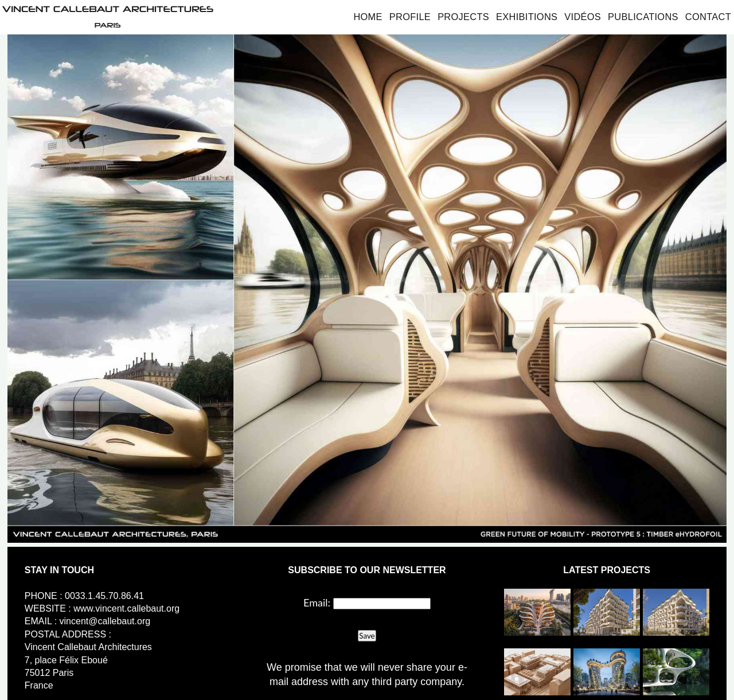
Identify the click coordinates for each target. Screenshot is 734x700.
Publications (643, 17)
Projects (463, 17)
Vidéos (583, 17)
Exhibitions (527, 17)
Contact (708, 17)
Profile (410, 17)
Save (367, 636)
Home (368, 17)
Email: (317, 602)
